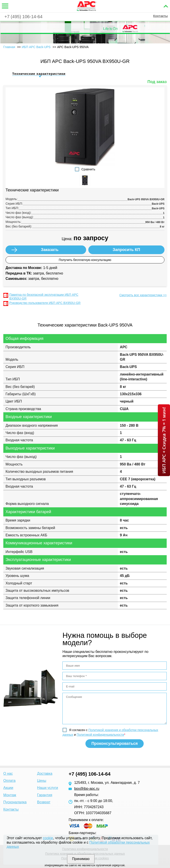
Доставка (45, 774)
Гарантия (45, 795)
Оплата (9, 781)
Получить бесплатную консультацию (85, 260)
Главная (9, 47)
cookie (48, 838)
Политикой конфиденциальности (100, 735)
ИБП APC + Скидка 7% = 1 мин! (164, 440)
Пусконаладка (15, 802)
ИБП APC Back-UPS (37, 47)
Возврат (44, 802)
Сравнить (88, 169)
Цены (42, 781)
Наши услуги (48, 788)
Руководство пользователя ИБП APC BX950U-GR (45, 303)
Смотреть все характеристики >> (143, 295)
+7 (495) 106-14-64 (23, 17)
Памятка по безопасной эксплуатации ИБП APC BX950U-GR (44, 297)
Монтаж (10, 795)
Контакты (160, 16)
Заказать (50, 250)
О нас (8, 774)
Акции (8, 788)
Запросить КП (126, 250)
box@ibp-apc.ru (87, 789)
